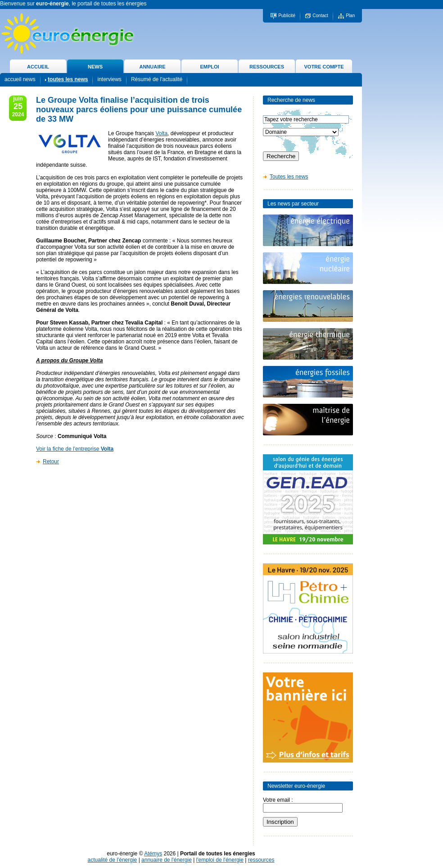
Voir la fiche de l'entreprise (75, 449)
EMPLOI (209, 67)
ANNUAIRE (152, 67)
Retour (51, 461)
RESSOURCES (267, 67)
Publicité (287, 16)
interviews (109, 79)
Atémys (153, 854)
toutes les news (68, 79)
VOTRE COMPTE (324, 67)
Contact (320, 16)
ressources (261, 860)
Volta (161, 133)
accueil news (20, 79)
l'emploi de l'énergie (220, 860)
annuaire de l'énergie (167, 860)
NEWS (95, 67)
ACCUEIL (38, 67)
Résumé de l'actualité (157, 79)
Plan (350, 16)
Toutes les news (289, 177)
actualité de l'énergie (113, 860)
